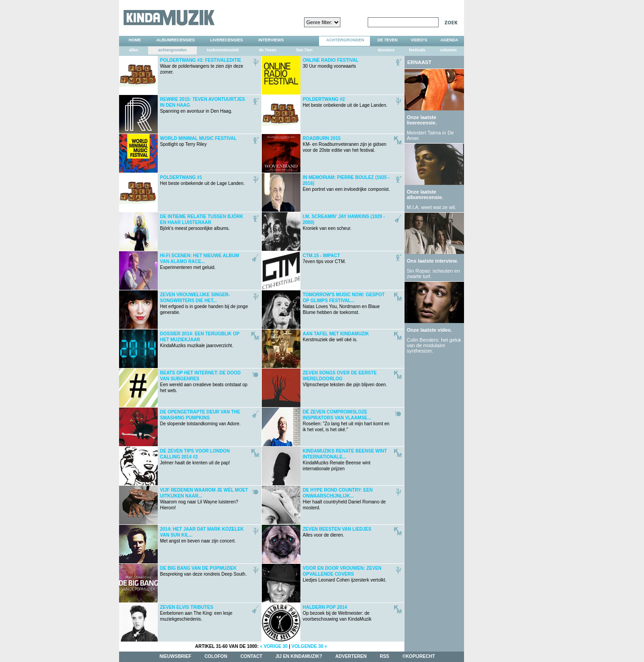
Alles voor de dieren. (337, 532)
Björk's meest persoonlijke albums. (202, 222)
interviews (271, 40)
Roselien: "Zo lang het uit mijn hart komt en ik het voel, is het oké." (346, 421)
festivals (417, 50)
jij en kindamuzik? (299, 656)
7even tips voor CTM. (324, 259)
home (135, 40)
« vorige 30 (274, 646)
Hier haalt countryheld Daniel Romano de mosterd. (344, 499)
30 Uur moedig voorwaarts (331, 63)
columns (448, 50)
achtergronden (345, 40)
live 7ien (305, 50)
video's (419, 40)
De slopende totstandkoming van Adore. (200, 418)
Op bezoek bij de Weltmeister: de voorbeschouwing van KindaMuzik (337, 613)
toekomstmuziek (223, 50)
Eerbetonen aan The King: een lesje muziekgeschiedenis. (196, 613)
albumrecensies (176, 40)
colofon (216, 656)
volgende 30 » (309, 646)
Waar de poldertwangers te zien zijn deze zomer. (202, 66)
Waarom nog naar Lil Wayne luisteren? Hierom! (204, 499)
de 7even (268, 50)
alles (134, 50)
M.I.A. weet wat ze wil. (432, 207)
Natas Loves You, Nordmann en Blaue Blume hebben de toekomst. (344, 304)
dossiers (386, 50)
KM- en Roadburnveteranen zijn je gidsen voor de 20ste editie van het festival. (344, 144)
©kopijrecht (419, 656)
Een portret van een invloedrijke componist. (346, 183)
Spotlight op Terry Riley (198, 141)
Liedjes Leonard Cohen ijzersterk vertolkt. (344, 574)
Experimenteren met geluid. (200, 261)
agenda (449, 40)
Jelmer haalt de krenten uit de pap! (195, 457)
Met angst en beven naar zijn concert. (202, 535)
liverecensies (227, 40)
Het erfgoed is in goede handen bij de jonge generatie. (204, 304)
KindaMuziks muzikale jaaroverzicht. (200, 340)
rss (385, 656)
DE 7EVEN (387, 40)
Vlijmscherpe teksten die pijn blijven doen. (345, 379)
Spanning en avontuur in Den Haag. (202, 105)
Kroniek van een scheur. (344, 222)
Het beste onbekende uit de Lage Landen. (345, 102)
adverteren (351, 656)
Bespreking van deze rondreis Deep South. (203, 571)
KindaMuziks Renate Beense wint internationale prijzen (345, 460)
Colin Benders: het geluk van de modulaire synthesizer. (434, 345)
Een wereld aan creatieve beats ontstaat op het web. (204, 382)
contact (251, 656)
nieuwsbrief (175, 656)
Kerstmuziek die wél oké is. (336, 337)
